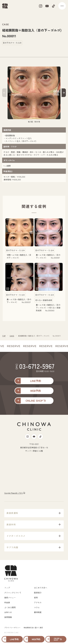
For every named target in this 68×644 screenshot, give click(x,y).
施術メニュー (10, 598)
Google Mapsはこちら (14, 493)
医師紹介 (38, 593)
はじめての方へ (41, 588)
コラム (37, 607)
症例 (36, 598)
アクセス (38, 602)
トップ (7, 588)
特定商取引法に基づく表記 (33, 628)
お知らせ (8, 612)
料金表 (7, 602)
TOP (4, 336)
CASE (12, 336)
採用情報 (8, 617)
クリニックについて (13, 593)
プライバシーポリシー (12, 628)
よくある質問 (10, 607)
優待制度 (38, 612)
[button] (4, 93)
